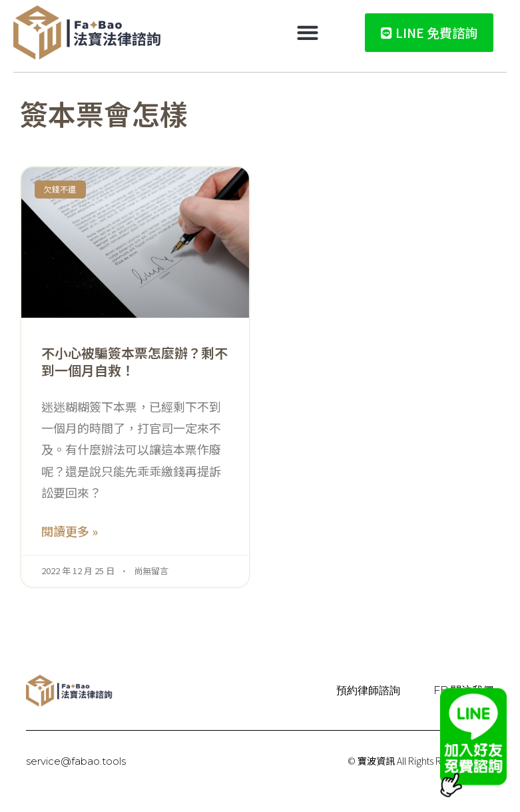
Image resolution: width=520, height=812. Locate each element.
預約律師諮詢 (368, 690)
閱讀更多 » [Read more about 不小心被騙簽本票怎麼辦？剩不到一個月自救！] (70, 531)
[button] (308, 33)
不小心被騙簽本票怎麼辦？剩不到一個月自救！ (134, 361)
